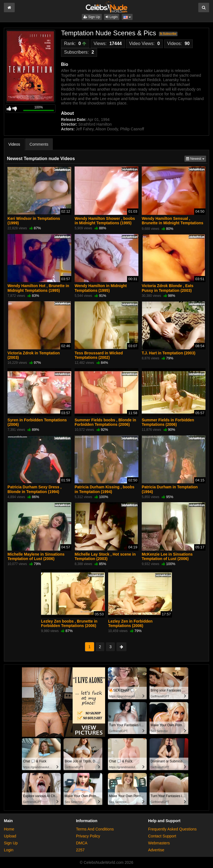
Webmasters (159, 843)
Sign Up (92, 17)
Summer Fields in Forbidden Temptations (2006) (168, 422)
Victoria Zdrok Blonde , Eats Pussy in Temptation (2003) (168, 288)
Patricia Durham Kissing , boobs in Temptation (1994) (105, 489)
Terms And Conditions (95, 829)
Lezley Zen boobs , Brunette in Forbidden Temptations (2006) (69, 623)
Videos (14, 144)
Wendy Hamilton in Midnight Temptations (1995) (101, 288)
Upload (10, 836)
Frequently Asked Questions (172, 829)
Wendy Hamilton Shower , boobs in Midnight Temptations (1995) (105, 221)
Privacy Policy (88, 836)
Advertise (156, 850)
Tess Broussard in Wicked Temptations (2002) (99, 355)
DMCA (82, 843)
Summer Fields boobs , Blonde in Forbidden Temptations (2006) (105, 422)
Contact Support (162, 836)
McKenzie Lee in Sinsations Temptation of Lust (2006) (167, 556)
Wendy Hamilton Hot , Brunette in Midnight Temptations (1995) (38, 288)
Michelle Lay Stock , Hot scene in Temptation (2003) (105, 556)
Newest (196, 158)
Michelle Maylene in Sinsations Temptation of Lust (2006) (36, 556)
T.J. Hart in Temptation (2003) (168, 353)
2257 (80, 850)
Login (112, 17)
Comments (39, 144)
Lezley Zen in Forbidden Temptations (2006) (130, 623)
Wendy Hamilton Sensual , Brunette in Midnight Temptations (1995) (173, 223)
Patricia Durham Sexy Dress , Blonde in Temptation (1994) (35, 489)
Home (9, 829)
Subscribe (168, 34)
